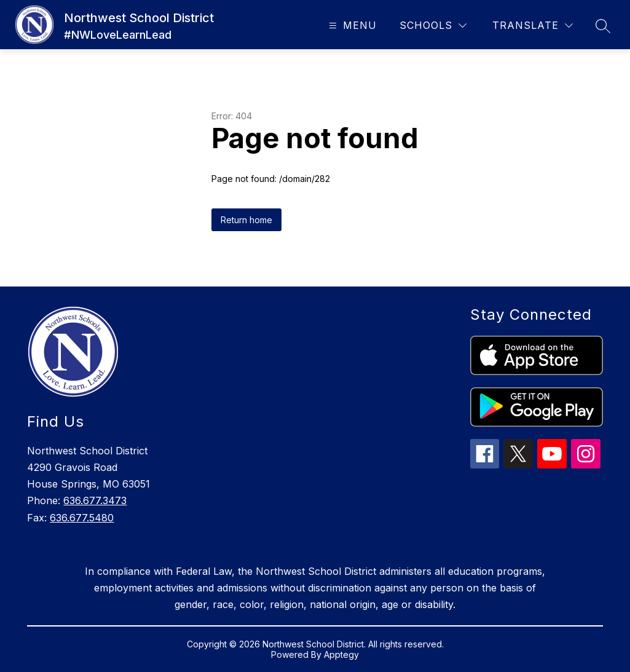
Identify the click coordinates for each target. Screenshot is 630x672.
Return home (246, 220)
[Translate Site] (533, 26)
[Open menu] (351, 26)
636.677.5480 (82, 518)
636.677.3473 (95, 500)
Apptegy (341, 654)
